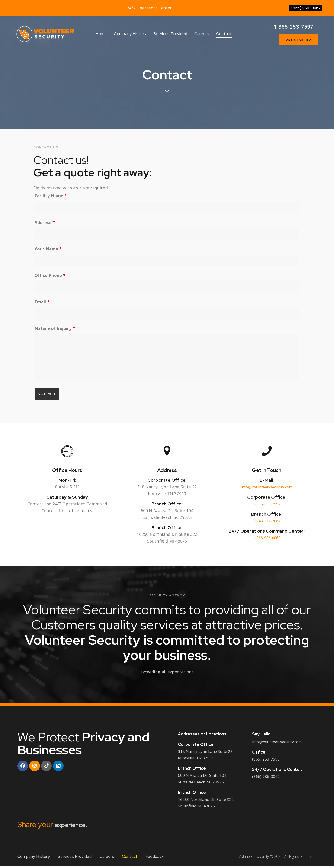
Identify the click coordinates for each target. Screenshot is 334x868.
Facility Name (51, 196)
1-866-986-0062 (267, 540)
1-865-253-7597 (267, 506)
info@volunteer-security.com (267, 489)
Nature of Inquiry (55, 328)
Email (42, 302)
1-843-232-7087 (267, 523)
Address (45, 222)
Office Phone (50, 275)
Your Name (48, 249)
